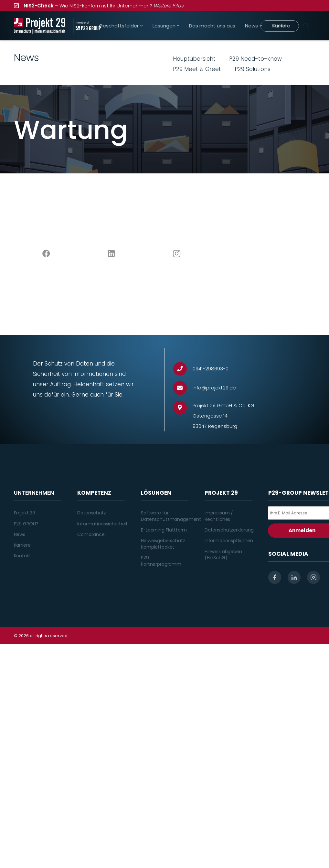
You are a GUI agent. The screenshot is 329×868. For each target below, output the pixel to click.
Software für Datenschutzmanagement (171, 516)
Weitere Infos (169, 6)
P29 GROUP (26, 524)
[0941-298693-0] (183, 369)
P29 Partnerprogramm (161, 561)
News (20, 534)
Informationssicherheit (102, 524)
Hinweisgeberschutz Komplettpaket (163, 544)
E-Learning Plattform (164, 530)
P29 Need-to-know (255, 59)
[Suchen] (306, 26)
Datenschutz (91, 513)
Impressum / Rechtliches (219, 516)
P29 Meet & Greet (197, 69)
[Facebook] (47, 254)
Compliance (91, 534)
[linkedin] (294, 577)
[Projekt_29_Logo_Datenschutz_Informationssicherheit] (40, 26)
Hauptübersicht (194, 59)
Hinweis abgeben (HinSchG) (223, 555)
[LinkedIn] (111, 254)
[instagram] (313, 577)
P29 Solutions (253, 69)
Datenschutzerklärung (229, 530)
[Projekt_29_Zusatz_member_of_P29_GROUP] (87, 26)
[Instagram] (177, 254)
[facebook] (275, 577)
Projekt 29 (25, 513)
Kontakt (22, 556)
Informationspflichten (229, 541)
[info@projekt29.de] (183, 388)
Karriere (22, 545)
